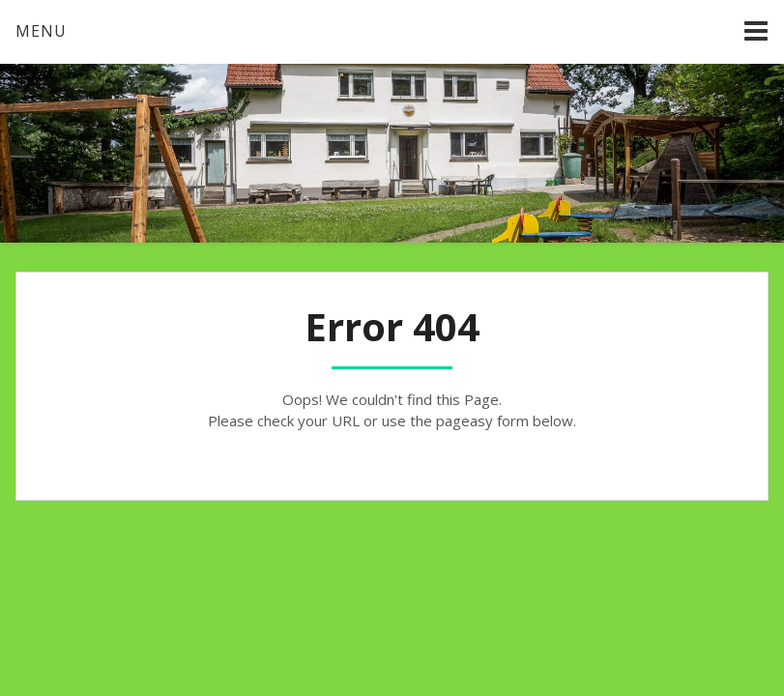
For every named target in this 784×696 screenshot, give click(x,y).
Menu (41, 31)
